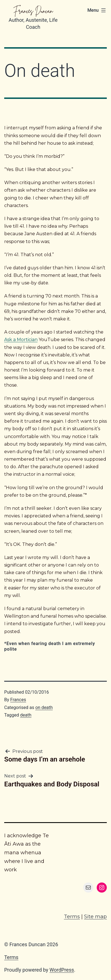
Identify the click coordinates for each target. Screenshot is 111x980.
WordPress (62, 970)
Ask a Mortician (21, 340)
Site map (95, 917)
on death (44, 707)
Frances (18, 700)
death (26, 715)
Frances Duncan (33, 11)
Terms (72, 917)
